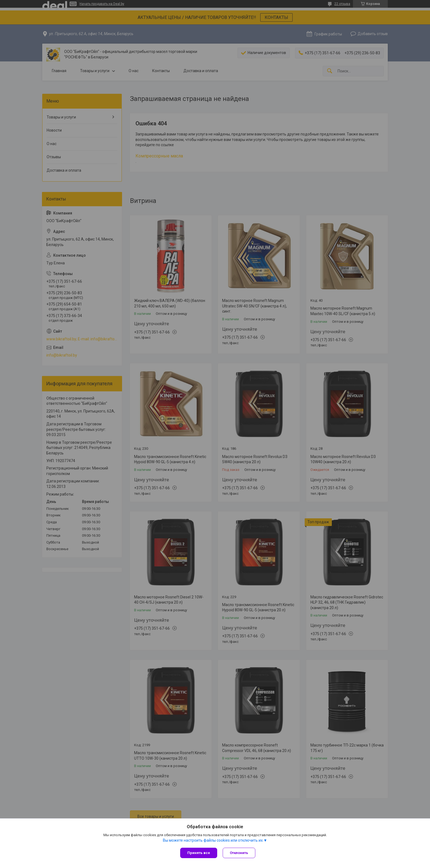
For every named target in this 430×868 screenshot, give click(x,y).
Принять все (199, 853)
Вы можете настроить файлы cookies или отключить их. (213, 840)
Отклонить (239, 853)
